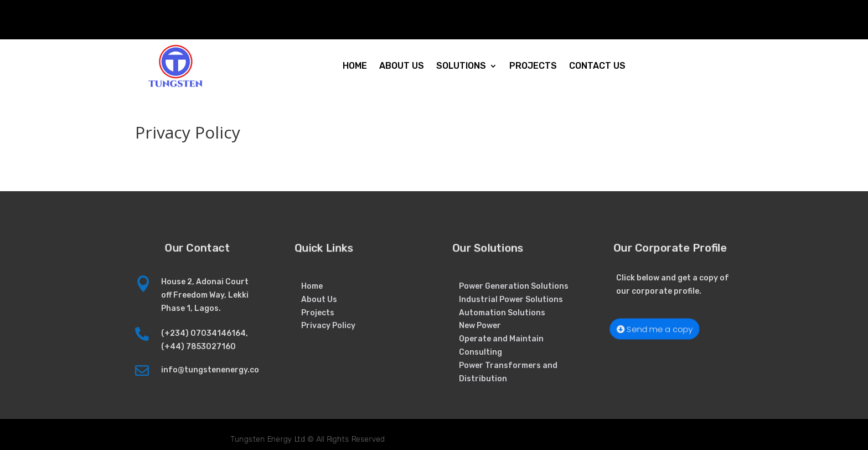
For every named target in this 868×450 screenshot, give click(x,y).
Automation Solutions (502, 313)
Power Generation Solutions (514, 286)
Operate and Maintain (501, 339)
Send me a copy (659, 329)
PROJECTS (533, 66)
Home (312, 286)
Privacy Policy (328, 326)
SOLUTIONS (461, 66)
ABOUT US (402, 66)
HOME (355, 66)
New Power (480, 326)
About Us (319, 300)
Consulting (480, 352)
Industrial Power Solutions (511, 300)
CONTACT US (597, 66)
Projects (318, 313)
